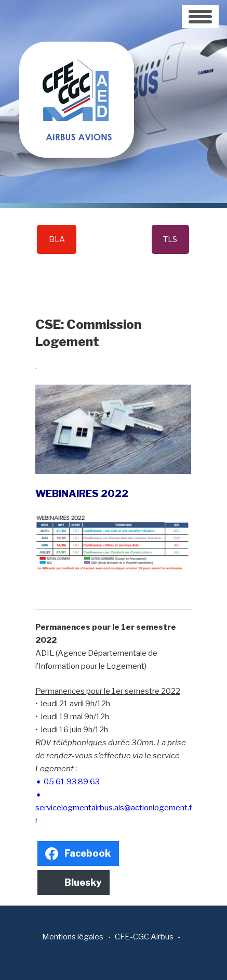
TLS (170, 239)
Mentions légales (73, 937)
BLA (57, 239)
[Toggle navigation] (200, 17)
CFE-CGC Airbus (144, 937)
